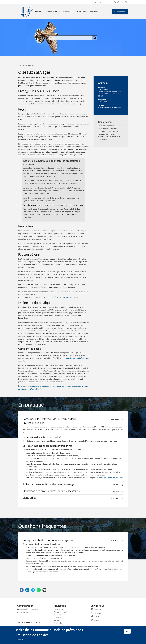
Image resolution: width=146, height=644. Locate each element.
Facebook (97, 610)
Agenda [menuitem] (85, 12)
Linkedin (96, 620)
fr (95, 3)
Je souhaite (94, 12)
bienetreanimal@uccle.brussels (110, 108)
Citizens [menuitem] (39, 12)
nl (100, 3)
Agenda (58, 620)
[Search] (95, 38)
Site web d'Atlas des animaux (111, 478)
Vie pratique (59, 609)
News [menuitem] (79, 12)
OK (127, 631)
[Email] (44, 590)
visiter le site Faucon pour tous (67, 297)
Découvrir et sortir (62, 612)
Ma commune (60, 615)
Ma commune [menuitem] (69, 12)
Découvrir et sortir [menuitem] (53, 12)
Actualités (58, 618)
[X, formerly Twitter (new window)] (122, 3)
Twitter (96, 617)
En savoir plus (20, 640)
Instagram (97, 613)
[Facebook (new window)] (115, 3)
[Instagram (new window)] (118, 3)
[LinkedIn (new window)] (126, 3)
